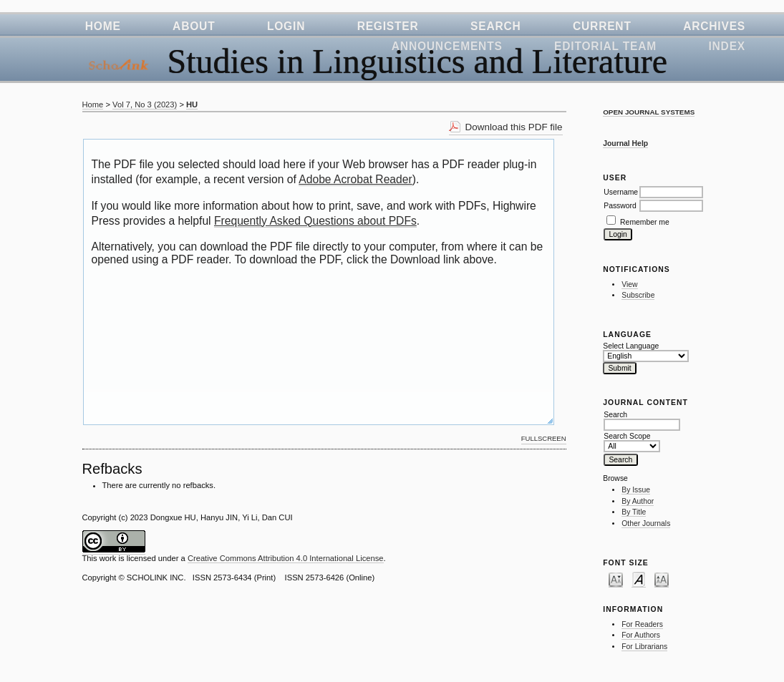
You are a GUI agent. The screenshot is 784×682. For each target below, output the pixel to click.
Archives (714, 26)
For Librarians (644, 647)
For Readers (642, 624)
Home (103, 26)
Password (620, 206)
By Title (634, 512)
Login (286, 26)
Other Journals (646, 523)
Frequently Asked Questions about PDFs (315, 221)
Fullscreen (544, 438)
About (194, 26)
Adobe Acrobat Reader (355, 179)
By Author (638, 501)
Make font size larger (662, 579)
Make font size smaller (616, 579)
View (629, 284)
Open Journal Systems (649, 112)
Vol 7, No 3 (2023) (145, 104)
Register (388, 26)
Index (727, 46)
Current (602, 26)
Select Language (631, 346)
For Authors (641, 635)
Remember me (645, 222)
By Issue (636, 490)
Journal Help (625, 143)
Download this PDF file (514, 127)
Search (496, 26)
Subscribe (638, 295)
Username (621, 192)
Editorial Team (605, 46)
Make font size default (639, 579)
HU (192, 104)
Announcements (447, 46)
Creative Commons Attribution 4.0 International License (286, 558)
